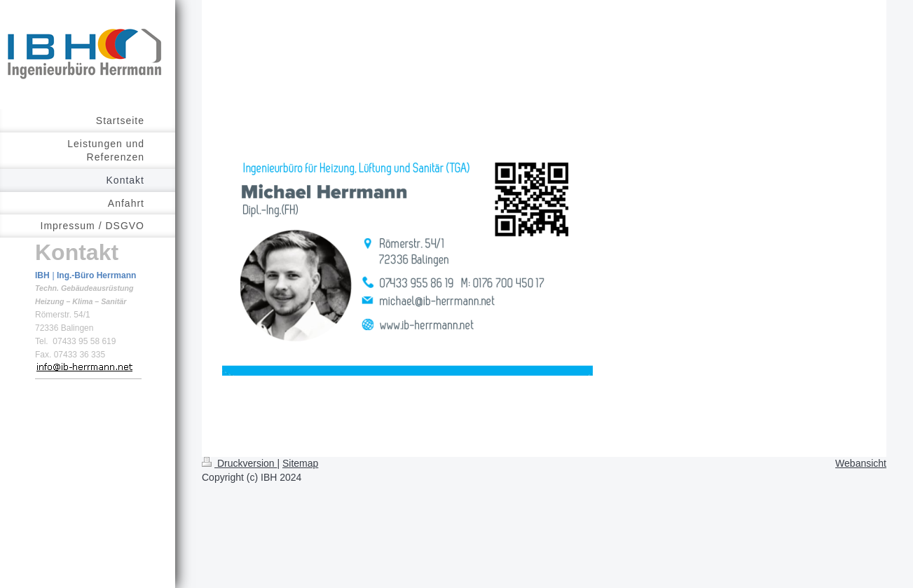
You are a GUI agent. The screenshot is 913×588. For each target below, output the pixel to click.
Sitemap (300, 463)
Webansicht (861, 463)
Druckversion (239, 463)
